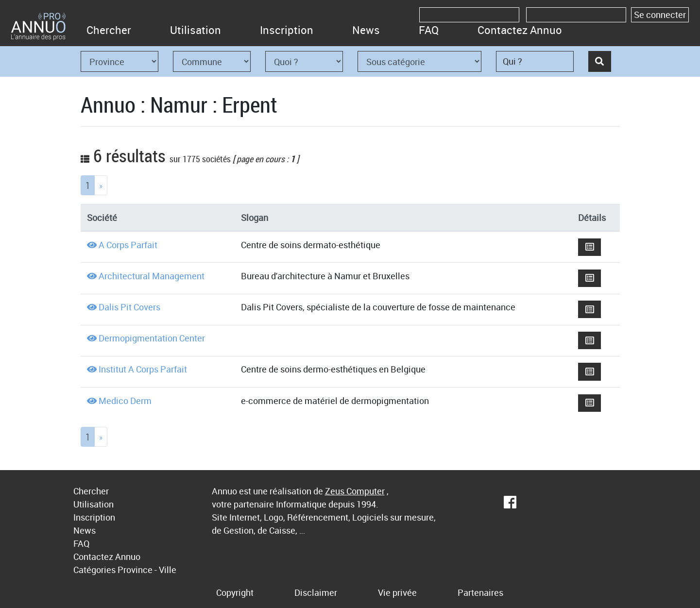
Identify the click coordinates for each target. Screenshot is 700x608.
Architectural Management (152, 276)
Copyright (235, 592)
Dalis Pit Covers (129, 307)
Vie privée (397, 592)
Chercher (109, 30)
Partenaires (480, 592)
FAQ (429, 30)
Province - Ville (147, 570)
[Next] (101, 185)
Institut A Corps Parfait (143, 369)
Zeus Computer (355, 491)
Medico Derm (125, 401)
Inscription (287, 30)
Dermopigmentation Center (152, 338)
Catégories (94, 570)
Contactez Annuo (520, 30)
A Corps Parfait (128, 245)
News (366, 30)
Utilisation (196, 30)
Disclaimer (316, 592)
